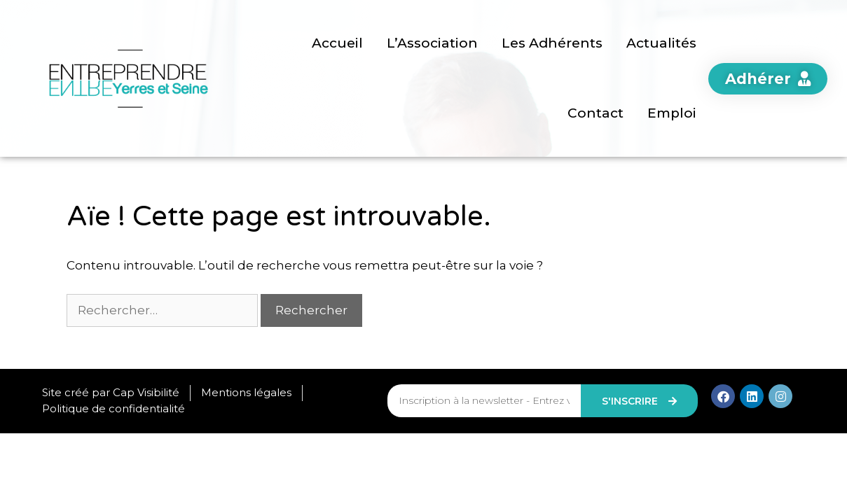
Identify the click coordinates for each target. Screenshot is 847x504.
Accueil (337, 43)
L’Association (432, 43)
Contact (595, 113)
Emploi (672, 113)
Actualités (661, 43)
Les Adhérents (552, 43)
